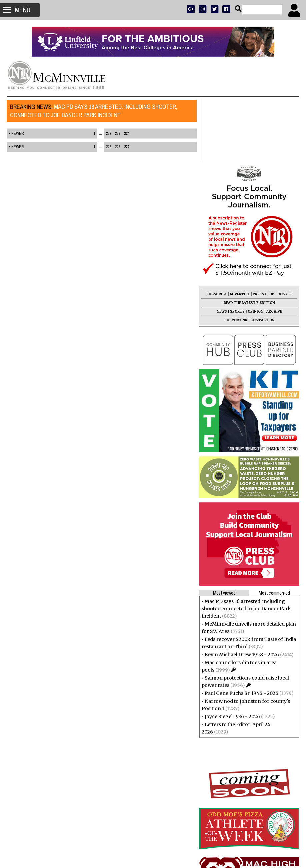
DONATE (285, 230)
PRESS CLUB (263, 230)
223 (115, 134)
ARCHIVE (274, 247)
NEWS (222, 247)
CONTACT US (262, 256)
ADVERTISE (240, 230)
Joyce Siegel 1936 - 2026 (232, 652)
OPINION (255, 247)
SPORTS (237, 247)
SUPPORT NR (236, 256)
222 (106, 134)
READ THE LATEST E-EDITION (249, 238)
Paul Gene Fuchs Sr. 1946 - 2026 (241, 629)
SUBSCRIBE (216, 230)
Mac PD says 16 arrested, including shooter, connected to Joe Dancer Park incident (94, 111)
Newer (16, 134)
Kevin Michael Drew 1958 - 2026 (242, 590)
